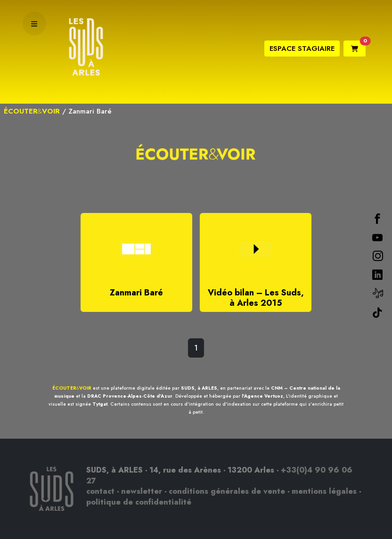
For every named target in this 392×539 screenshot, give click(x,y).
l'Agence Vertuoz (262, 396)
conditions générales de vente (227, 491)
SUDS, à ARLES (199, 388)
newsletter (142, 491)
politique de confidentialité (139, 502)
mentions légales (324, 491)
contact (100, 491)
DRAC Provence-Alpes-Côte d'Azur (130, 396)
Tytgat (100, 404)
